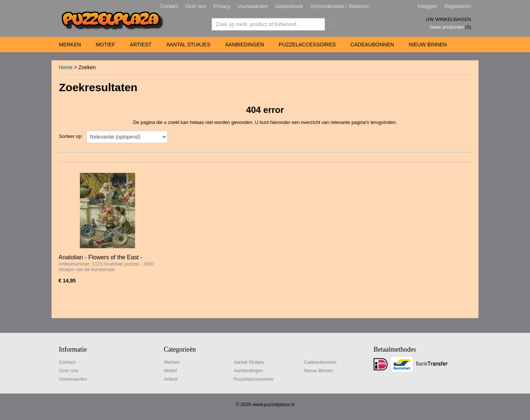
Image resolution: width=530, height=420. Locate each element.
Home (66, 67)
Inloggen (427, 6)
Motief (105, 45)
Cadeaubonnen (372, 45)
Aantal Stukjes (188, 45)
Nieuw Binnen (427, 45)
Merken (70, 45)
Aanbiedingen (244, 45)
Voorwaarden (253, 6)
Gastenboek (289, 6)
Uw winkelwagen (448, 19)
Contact (169, 6)
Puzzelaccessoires (307, 45)
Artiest (141, 45)
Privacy (222, 6)
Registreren (458, 6)
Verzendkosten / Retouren (340, 6)
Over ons (196, 6)
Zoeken (332, 24)
